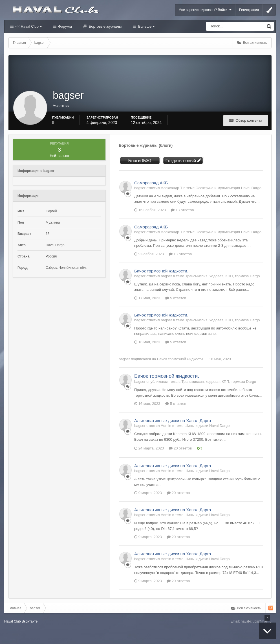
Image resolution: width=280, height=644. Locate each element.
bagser (124, 359)
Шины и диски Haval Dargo (207, 426)
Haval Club (13, 621)
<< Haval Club (28, 26)
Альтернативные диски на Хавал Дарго (173, 421)
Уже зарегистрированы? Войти (205, 10)
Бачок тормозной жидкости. (161, 271)
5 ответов (176, 298)
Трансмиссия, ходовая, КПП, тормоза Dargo (222, 276)
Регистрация (249, 10)
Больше (146, 26)
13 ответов (182, 210)
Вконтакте (30, 621)
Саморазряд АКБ (151, 183)
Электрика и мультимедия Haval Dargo (229, 188)
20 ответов (180, 448)
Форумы (65, 26)
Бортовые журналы (105, 26)
